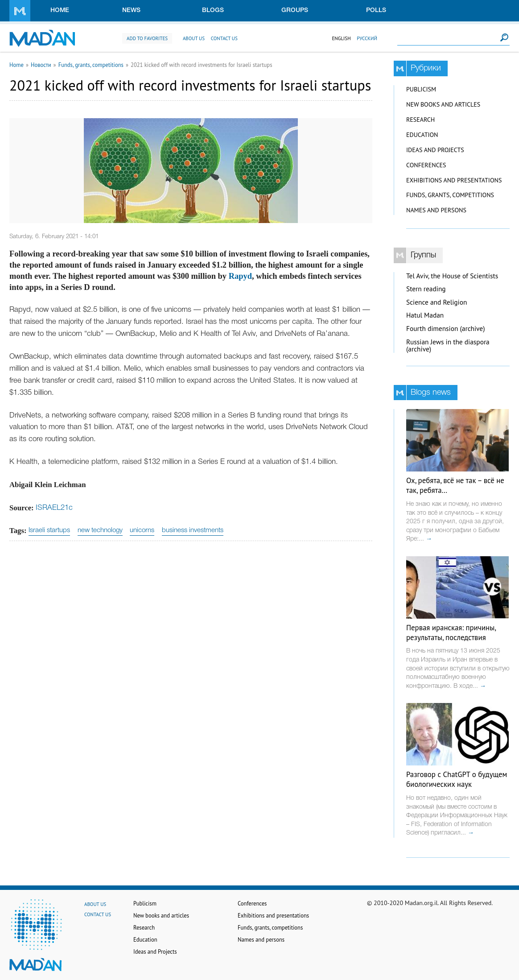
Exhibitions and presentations (454, 180)
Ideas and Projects (435, 150)
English (341, 38)
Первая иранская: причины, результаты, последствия (451, 633)
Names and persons (436, 210)
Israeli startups (49, 530)
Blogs (213, 10)
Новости (41, 65)
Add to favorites (147, 38)
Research (420, 120)
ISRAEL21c (54, 508)
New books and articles (443, 104)
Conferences (426, 165)
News (131, 10)
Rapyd (240, 276)
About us (194, 38)
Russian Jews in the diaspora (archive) (448, 346)
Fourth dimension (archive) (446, 329)
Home (60, 10)
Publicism (421, 89)
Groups (295, 10)
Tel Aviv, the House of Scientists (452, 276)
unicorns (142, 530)
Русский (367, 38)
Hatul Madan (425, 315)
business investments (193, 530)
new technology (100, 530)
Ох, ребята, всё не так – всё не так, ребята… (455, 485)
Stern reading (426, 289)
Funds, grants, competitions (91, 65)
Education (422, 135)
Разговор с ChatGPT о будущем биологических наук (457, 779)
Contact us (224, 38)
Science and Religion (437, 302)
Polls (376, 10)
